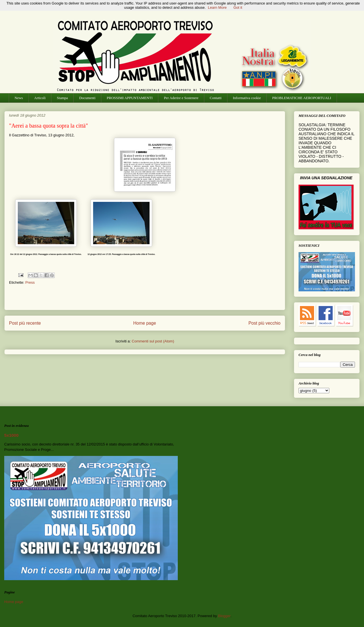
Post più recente (25, 323)
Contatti (216, 98)
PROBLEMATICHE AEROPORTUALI (301, 98)
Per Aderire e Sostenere (181, 98)
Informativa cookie (247, 98)
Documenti (87, 98)
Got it (238, 7)
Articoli (40, 98)
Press (30, 282)
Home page (145, 323)
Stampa (63, 98)
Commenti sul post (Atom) (153, 341)
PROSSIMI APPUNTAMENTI (130, 98)
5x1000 (11, 435)
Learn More (217, 7)
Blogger (224, 616)
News (19, 98)
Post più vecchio (264, 323)
